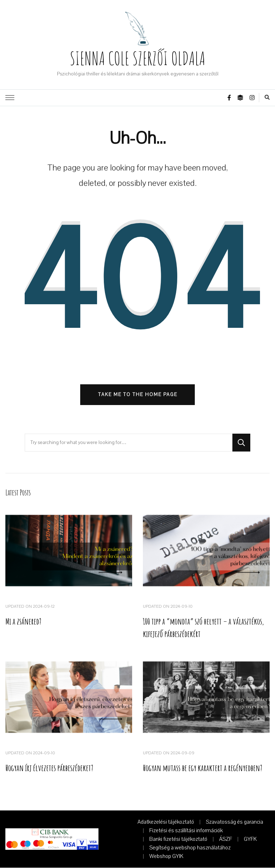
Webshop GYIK (166, 857)
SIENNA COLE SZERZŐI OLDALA (137, 58)
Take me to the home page (138, 395)
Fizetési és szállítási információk (186, 831)
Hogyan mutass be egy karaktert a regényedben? (203, 769)
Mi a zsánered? (23, 622)
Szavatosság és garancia (235, 822)
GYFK (250, 839)
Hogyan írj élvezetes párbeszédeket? (49, 769)
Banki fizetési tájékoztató (178, 839)
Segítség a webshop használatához (190, 848)
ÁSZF (226, 839)
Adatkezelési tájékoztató (166, 822)
